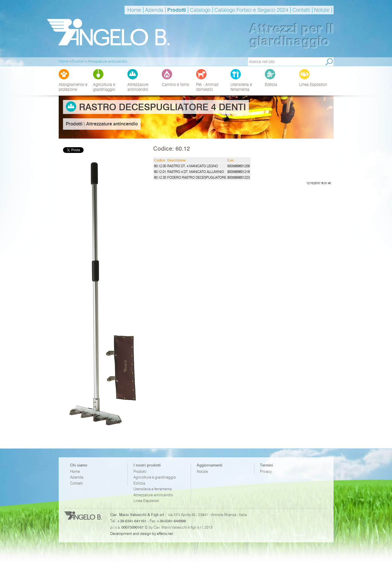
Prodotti (177, 10)
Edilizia (139, 483)
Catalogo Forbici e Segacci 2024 (251, 10)
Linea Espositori (146, 501)
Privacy (266, 471)
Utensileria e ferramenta (153, 489)
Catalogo (200, 10)
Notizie (322, 10)
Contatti (301, 10)
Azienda (154, 10)
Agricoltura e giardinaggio (155, 477)
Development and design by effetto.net (142, 533)
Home (134, 10)
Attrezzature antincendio (153, 495)
